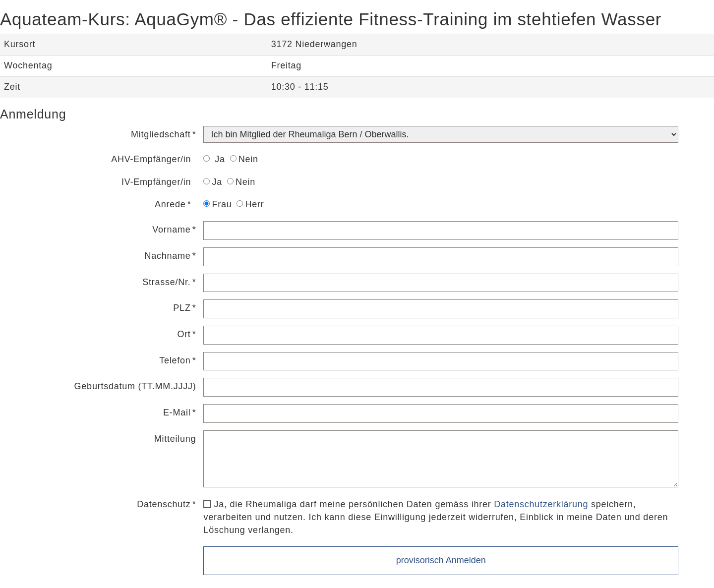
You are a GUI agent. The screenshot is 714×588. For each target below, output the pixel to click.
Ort (184, 334)
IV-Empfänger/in (156, 182)
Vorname (171, 230)
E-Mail (177, 412)
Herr (250, 204)
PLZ (182, 308)
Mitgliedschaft (161, 134)
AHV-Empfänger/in (151, 159)
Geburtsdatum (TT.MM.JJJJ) (135, 386)
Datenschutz (164, 504)
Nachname (168, 256)
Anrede (170, 204)
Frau (217, 204)
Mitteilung (175, 439)
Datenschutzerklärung (541, 504)
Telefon (175, 360)
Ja (214, 159)
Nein (244, 159)
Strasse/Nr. (166, 282)
